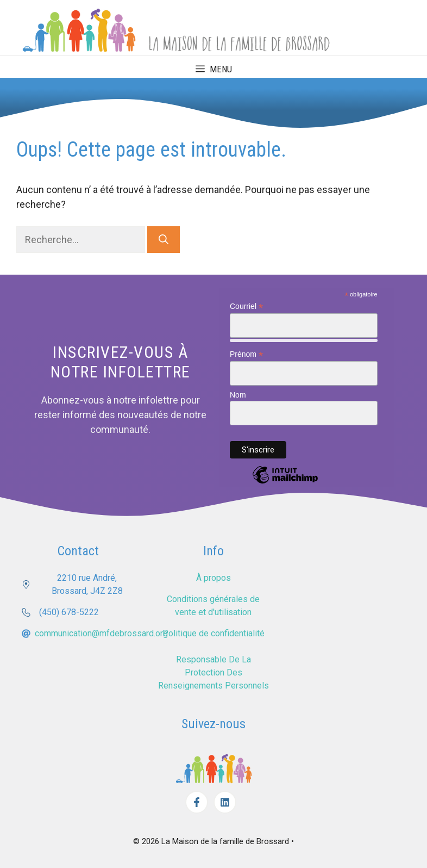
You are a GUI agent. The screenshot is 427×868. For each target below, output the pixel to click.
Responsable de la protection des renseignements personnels (213, 671)
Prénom (246, 353)
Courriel (246, 305)
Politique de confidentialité (213, 632)
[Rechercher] (164, 238)
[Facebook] (197, 801)
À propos (213, 576)
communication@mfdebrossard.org (101, 632)
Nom (238, 393)
